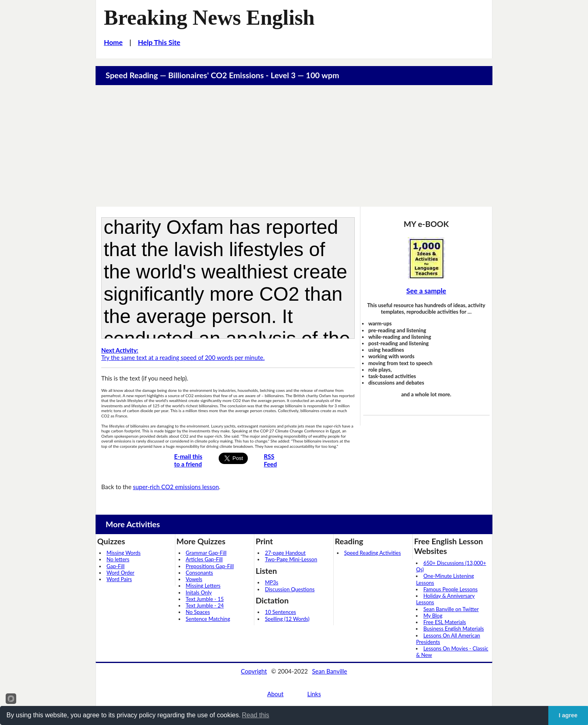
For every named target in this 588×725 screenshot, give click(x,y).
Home (113, 42)
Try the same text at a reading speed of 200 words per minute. (183, 354)
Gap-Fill (116, 566)
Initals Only (199, 592)
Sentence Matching (208, 619)
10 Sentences (280, 612)
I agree (568, 715)
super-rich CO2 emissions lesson (176, 487)
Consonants (199, 573)
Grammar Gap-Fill (206, 553)
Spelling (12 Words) (287, 619)
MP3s (272, 582)
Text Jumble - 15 (205, 599)
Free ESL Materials (444, 622)
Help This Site (159, 42)
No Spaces (198, 612)
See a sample (426, 291)
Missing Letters (203, 586)
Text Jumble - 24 (205, 605)
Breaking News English (209, 17)
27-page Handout (285, 553)
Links (314, 694)
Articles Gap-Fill (204, 559)
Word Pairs (119, 579)
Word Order (120, 573)
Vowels (194, 579)
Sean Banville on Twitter (451, 609)
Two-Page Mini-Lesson (291, 559)
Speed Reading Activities (373, 553)
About (275, 694)
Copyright (254, 671)
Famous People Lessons (450, 589)
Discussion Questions (290, 589)
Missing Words (124, 553)
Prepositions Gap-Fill (210, 566)
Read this (256, 715)
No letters (118, 559)
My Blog (433, 616)
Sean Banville (330, 671)
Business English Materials (453, 629)
